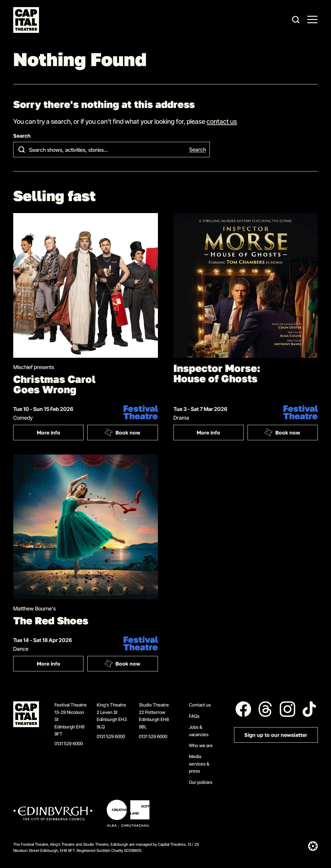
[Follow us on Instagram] (287, 709)
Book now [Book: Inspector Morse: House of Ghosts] (282, 433)
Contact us (200, 705)
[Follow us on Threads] (265, 709)
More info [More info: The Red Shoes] (49, 664)
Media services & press (199, 764)
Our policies (201, 782)
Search (22, 136)
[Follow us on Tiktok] (309, 709)
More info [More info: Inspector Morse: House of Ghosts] (208, 433)
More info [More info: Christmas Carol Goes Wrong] (49, 433)
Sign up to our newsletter (276, 735)
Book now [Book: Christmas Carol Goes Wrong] (122, 433)
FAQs (194, 716)
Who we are (201, 745)
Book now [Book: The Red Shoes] (122, 664)
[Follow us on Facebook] (243, 709)
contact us (222, 121)
